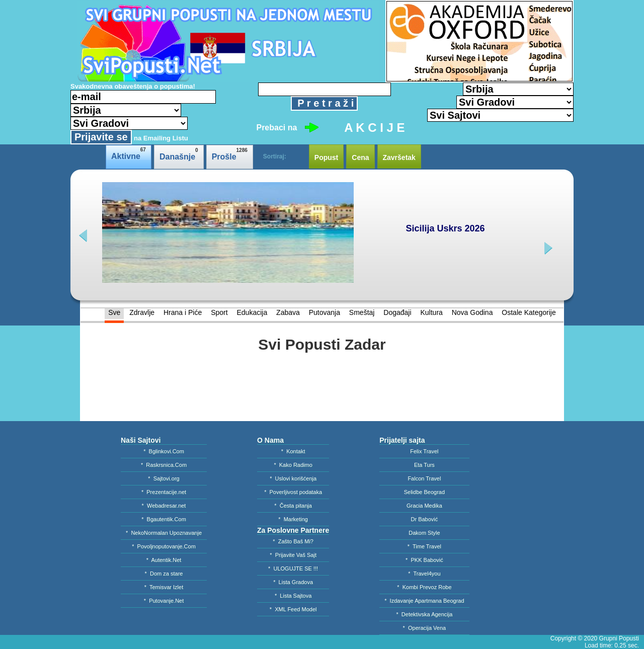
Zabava (288, 312)
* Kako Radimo (293, 465)
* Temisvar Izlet (164, 587)
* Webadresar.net (164, 506)
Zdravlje (142, 312)
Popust (326, 157)
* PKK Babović (424, 560)
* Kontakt (293, 451)
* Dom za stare (164, 574)
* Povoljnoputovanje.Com (164, 546)
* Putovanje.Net (164, 601)
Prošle (230, 154)
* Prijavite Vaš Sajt (293, 555)
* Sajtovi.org (164, 478)
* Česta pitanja (293, 506)
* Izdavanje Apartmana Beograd (424, 601)
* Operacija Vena (425, 628)
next (547, 248)
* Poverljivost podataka (293, 492)
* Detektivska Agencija (424, 614)
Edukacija (252, 312)
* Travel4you (424, 574)
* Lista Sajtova (293, 596)
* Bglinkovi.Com (164, 451)
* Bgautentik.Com (164, 519)
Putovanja (325, 312)
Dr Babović (425, 519)
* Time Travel (424, 546)
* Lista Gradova (293, 582)
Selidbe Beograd (424, 492)
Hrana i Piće (183, 312)
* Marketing (293, 519)
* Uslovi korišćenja (293, 478)
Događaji (397, 312)
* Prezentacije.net (164, 492)
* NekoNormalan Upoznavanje (164, 533)
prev (84, 236)
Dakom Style (424, 533)
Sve (114, 312)
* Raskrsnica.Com (164, 465)
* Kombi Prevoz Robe (424, 587)
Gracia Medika (424, 506)
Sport (219, 312)
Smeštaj (362, 312)
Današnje (179, 154)
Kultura (431, 312)
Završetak (399, 157)
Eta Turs (424, 465)
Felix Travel (424, 451)
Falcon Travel (424, 478)
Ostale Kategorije (529, 312)
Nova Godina (472, 312)
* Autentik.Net (164, 560)
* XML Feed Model (293, 609)
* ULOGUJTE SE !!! (293, 569)
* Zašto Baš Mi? (293, 541)
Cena (360, 157)
